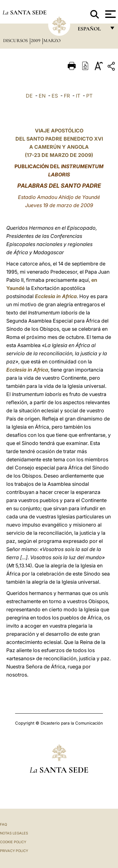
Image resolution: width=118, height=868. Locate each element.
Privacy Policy (14, 851)
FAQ (3, 824)
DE (29, 96)
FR (67, 96)
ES (55, 96)
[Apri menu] (110, 14)
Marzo (52, 40)
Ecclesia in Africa (56, 296)
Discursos (16, 40)
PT (89, 96)
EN (42, 96)
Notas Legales (14, 833)
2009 (36, 40)
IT (78, 96)
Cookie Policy (13, 842)
